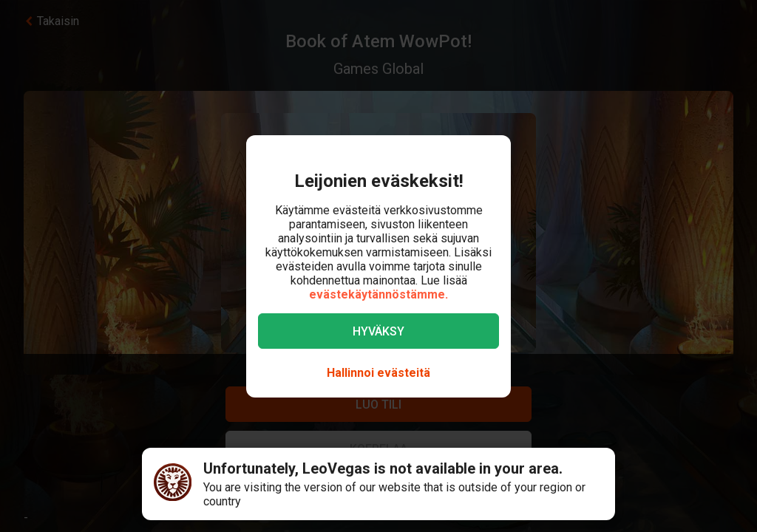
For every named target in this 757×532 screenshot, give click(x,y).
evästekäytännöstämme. (378, 294)
